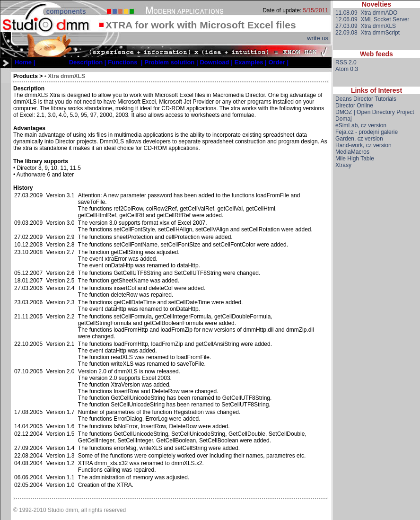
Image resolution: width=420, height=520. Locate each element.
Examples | (251, 62)
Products (26, 76)
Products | (52, 62)
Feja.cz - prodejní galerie (367, 132)
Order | (279, 62)
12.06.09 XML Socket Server (372, 19)
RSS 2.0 (346, 62)
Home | (25, 62)
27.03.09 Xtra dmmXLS (366, 26)
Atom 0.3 (347, 69)
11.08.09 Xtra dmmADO (366, 13)
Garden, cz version (359, 139)
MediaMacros (352, 152)
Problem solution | (171, 62)
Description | (88, 62)
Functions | (125, 62)
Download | (216, 62)
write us (318, 38)
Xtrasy (343, 165)
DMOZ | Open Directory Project (375, 112)
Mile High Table (355, 159)
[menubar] (152, 62)
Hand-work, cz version (363, 145)
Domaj (344, 119)
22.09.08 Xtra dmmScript (367, 33)
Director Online (354, 106)
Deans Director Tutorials (366, 99)
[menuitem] (25, 62)
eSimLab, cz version (361, 125)
